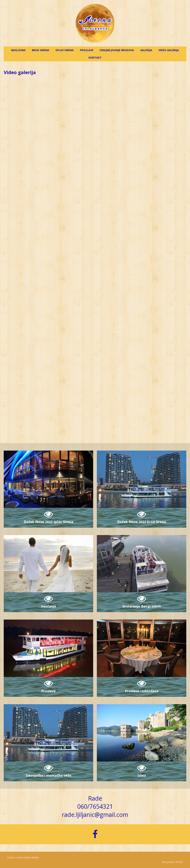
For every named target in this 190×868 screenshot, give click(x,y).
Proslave (87, 50)
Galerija (146, 50)
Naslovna (18, 50)
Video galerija (169, 50)
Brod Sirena (41, 50)
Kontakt (95, 58)
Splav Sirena (65, 50)
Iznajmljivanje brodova (117, 50)
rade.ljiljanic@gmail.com (95, 815)
